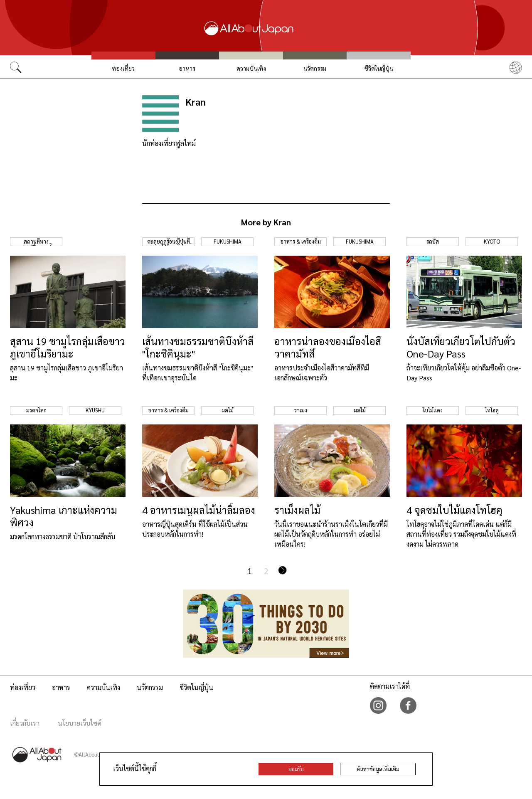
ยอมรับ (296, 769)
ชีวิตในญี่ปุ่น (379, 68)
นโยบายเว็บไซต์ (80, 723)
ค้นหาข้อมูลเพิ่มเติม (378, 769)
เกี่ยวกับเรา (25, 723)
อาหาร (187, 68)
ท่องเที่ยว (123, 68)
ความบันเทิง (251, 68)
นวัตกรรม (315, 68)
